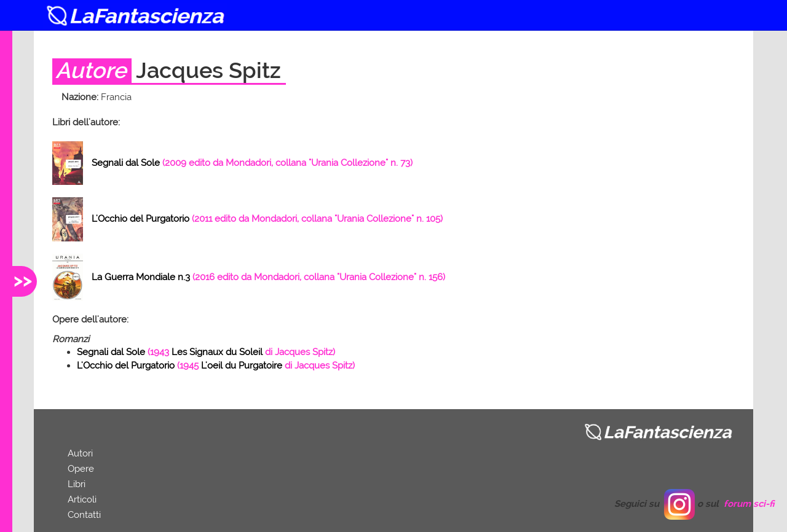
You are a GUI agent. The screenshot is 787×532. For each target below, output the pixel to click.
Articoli (82, 499)
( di (206, 352)
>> (23, 280)
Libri (77, 484)
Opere (81, 469)
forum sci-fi (749, 504)
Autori (80, 453)
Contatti (84, 515)
